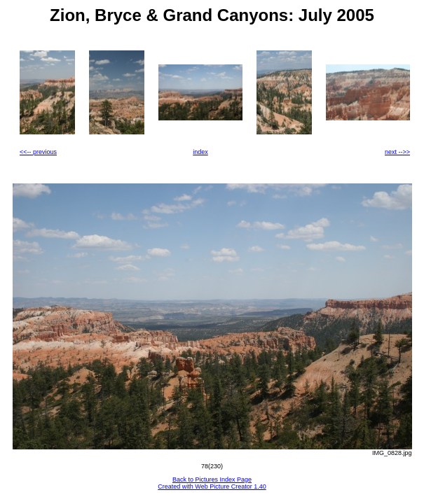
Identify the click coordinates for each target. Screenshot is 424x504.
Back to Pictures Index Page (212, 479)
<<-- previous (38, 152)
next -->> (397, 152)
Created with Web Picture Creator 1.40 (212, 486)
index (200, 152)
